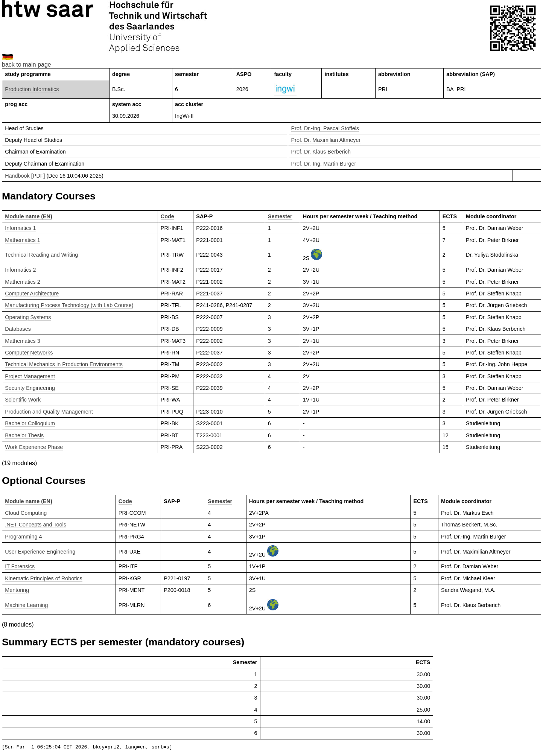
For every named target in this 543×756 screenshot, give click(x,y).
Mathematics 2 (23, 282)
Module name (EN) (29, 216)
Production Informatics (32, 89)
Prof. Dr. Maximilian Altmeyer (326, 140)
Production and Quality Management (49, 412)
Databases (18, 329)
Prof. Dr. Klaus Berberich (321, 152)
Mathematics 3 (23, 341)
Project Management (30, 376)
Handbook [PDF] (25, 176)
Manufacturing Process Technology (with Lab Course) (69, 305)
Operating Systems (28, 317)
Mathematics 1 (23, 240)
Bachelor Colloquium (30, 423)
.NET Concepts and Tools (36, 525)
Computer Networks (29, 353)
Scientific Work (23, 400)
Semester (280, 216)
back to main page (27, 65)
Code (167, 216)
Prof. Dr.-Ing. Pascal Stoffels (325, 128)
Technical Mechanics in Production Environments (64, 364)
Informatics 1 (20, 228)
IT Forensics (20, 566)
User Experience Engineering (40, 552)
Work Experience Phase (34, 447)
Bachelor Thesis (24, 435)
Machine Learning (26, 605)
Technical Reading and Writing (41, 255)
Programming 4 (23, 537)
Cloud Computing (26, 513)
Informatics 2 (20, 270)
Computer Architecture (32, 294)
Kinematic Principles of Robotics (44, 578)
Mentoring (17, 590)
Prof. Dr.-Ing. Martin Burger (324, 164)
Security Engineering (30, 388)
